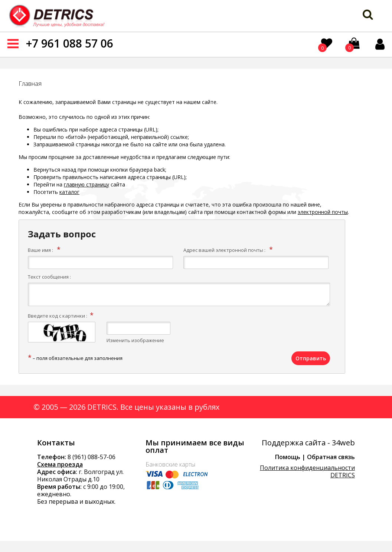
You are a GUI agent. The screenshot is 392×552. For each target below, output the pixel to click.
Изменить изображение (135, 340)
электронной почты (323, 212)
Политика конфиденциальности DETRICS (307, 471)
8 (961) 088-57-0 (90, 457)
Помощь (288, 457)
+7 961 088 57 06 (70, 43)
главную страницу (86, 184)
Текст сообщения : (49, 277)
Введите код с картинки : (58, 316)
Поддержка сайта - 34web (308, 443)
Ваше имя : (40, 250)
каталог (69, 192)
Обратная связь (331, 457)
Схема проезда (60, 464)
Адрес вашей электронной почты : (224, 250)
